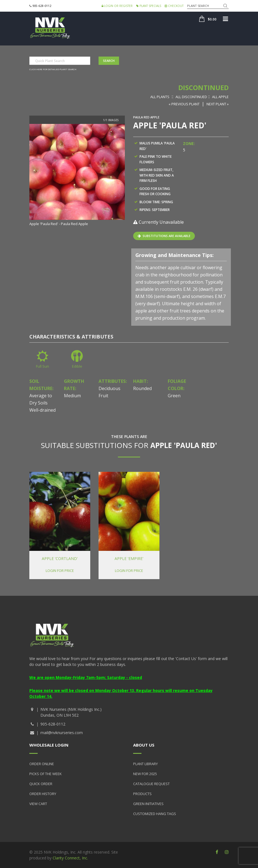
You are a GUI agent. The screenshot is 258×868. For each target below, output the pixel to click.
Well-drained (42, 410)
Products (142, 794)
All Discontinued (191, 97)
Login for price (60, 571)
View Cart (38, 804)
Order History (43, 794)
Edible (77, 366)
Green (174, 396)
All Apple (220, 97)
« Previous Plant (184, 104)
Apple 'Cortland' (60, 558)
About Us (144, 745)
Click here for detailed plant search (53, 69)
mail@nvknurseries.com (62, 733)
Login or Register (117, 6)
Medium (72, 396)
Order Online (42, 764)
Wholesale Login (49, 745)
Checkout (174, 6)
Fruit (103, 396)
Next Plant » (218, 104)
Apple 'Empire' (129, 558)
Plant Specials (149, 6)
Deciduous (109, 388)
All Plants (160, 97)
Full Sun (42, 366)
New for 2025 (145, 774)
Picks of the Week (46, 774)
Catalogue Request (151, 784)
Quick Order (41, 784)
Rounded (142, 388)
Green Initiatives (148, 804)
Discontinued (203, 87)
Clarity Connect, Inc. (70, 858)
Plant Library (145, 764)
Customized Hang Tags (155, 814)
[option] (77, 175)
